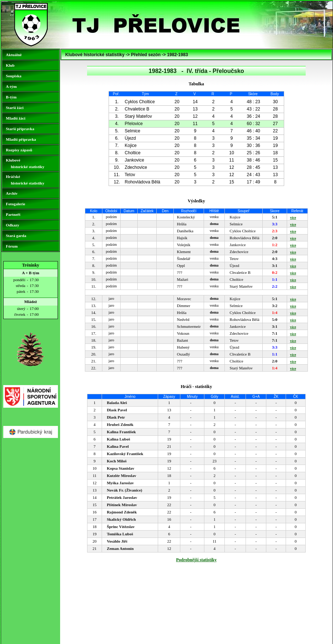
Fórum (12, 246)
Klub (10, 65)
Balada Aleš (117, 403)
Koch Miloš (117, 461)
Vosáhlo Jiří (117, 541)
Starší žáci (15, 108)
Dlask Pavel (117, 410)
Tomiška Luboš (120, 534)
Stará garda (16, 236)
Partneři (13, 214)
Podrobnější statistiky (196, 560)
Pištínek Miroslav (122, 505)
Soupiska (14, 76)
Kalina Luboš (118, 439)
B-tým (11, 97)
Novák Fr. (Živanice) (124, 490)
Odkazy (13, 225)
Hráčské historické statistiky (25, 180)
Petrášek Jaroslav (122, 497)
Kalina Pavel (118, 446)
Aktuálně (14, 55)
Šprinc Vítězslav (121, 527)
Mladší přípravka (21, 139)
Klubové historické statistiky (25, 163)
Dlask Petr (116, 417)
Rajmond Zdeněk (122, 512)
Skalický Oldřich (121, 519)
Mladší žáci (15, 118)
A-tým (11, 86)
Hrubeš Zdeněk (120, 424)
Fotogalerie (15, 204)
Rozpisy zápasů (19, 150)
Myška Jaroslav (120, 483)
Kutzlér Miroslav (122, 476)
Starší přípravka (20, 129)
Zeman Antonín (120, 548)
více (293, 218)
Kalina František (121, 432)
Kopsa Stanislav (121, 468)
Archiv (12, 193)
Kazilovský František (125, 454)
